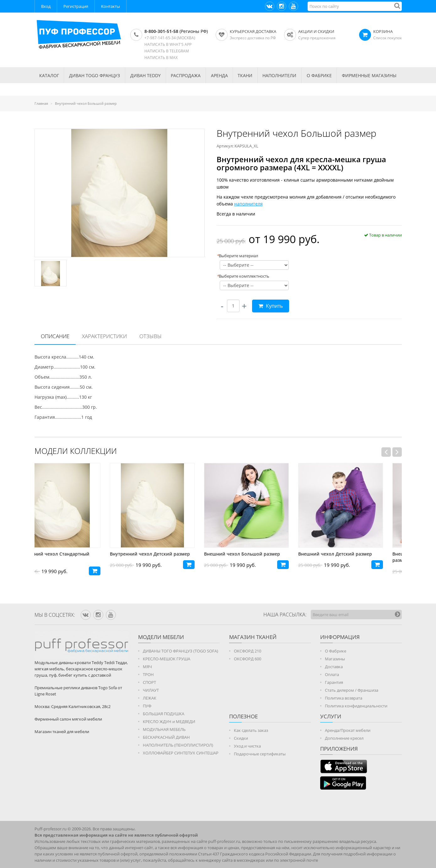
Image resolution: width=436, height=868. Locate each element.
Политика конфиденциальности (356, 706)
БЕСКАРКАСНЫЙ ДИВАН (166, 737)
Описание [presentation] (55, 336)
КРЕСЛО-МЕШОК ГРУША (167, 659)
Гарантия (334, 682)
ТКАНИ (245, 75)
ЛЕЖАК (150, 698)
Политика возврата (344, 698)
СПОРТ (149, 682)
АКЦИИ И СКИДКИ (316, 31)
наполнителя (248, 204)
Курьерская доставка (253, 31)
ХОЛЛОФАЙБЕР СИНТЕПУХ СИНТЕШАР (181, 753)
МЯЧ (147, 667)
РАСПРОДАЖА (186, 75)
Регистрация (76, 6)
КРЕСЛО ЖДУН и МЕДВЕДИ (169, 722)
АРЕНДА (219, 75)
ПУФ (147, 706)
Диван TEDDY (145, 75)
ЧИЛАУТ (151, 690)
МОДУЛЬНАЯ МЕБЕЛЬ (164, 729)
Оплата (332, 674)
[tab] (55, 337)
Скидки (241, 738)
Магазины (335, 659)
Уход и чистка (247, 746)
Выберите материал (237, 256)
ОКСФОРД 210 (248, 651)
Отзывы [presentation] (151, 336)
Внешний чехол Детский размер (354, 554)
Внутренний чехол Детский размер (169, 554)
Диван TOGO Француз (94, 75)
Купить (271, 306)
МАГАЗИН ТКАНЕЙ (253, 637)
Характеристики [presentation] (104, 336)
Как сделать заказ (251, 730)
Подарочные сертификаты (260, 754)
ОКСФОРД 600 (248, 659)
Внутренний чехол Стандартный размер (71, 557)
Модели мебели (161, 637)
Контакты (110, 6)
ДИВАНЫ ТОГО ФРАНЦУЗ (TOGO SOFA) (180, 651)
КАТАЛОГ (49, 75)
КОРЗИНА (383, 31)
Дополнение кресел (344, 738)
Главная (41, 103)
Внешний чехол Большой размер (261, 554)
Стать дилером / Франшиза (352, 690)
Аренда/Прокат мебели (348, 730)
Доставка (334, 667)
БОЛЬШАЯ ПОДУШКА (164, 714)
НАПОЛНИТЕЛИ (279, 75)
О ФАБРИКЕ (319, 75)
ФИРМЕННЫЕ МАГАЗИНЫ (369, 75)
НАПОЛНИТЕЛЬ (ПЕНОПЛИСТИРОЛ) (178, 745)
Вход (46, 6)
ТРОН (148, 674)
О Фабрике (336, 651)
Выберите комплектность (243, 276)
